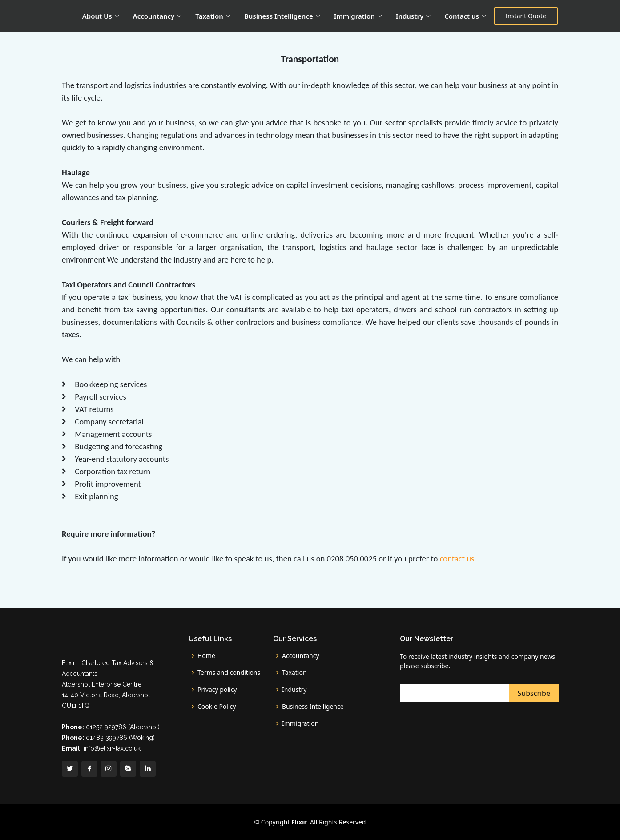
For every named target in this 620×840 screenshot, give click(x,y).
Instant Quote (526, 16)
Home (206, 656)
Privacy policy (217, 690)
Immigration (300, 723)
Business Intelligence (313, 707)
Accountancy (301, 656)
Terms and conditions (229, 673)
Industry (294, 690)
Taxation (294, 673)
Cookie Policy (217, 707)
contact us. (458, 559)
